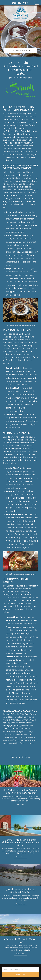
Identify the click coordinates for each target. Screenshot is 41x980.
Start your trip (20, 974)
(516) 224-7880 (20, 3)
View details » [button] (21, 804)
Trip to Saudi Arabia (21, 50)
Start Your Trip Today (21, 757)
